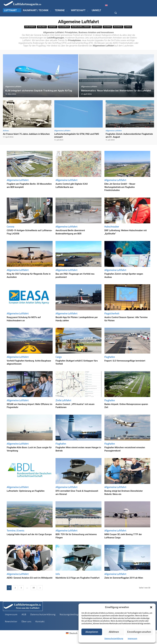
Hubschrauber (112, 227)
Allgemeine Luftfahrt (13, 83)
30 (34, 591)
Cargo (128, 27)
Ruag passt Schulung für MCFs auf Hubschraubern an (27, 319)
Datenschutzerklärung (114, 638)
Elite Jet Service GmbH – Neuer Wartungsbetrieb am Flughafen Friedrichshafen (123, 187)
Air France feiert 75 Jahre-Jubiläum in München (24, 135)
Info (58, 574)
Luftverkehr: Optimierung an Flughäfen (29, 491)
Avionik (107, 27)
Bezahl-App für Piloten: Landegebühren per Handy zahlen (75, 319)
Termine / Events (16, 531)
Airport (52, 27)
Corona (10, 227)
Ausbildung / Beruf (81, 27)
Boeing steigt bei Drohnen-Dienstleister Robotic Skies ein (122, 492)
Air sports (30, 27)
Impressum (132, 638)
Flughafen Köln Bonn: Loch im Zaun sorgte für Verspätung (28, 449)
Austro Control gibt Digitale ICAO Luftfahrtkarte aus (75, 185)
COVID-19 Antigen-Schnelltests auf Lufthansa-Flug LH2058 (27, 232)
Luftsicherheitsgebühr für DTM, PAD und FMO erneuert (77, 135)
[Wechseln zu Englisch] (106, 5)
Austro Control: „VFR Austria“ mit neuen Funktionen (75, 406)
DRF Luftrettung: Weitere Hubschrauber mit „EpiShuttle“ (122, 232)
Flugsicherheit (112, 314)
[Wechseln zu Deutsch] (72, 637)
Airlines (42, 27)
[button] (151, 607)
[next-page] (40, 591)
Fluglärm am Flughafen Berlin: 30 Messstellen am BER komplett (26, 185)
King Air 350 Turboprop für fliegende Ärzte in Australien (28, 275)
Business (118, 27)
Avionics (97, 27)
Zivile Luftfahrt (63, 400)
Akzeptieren (92, 632)
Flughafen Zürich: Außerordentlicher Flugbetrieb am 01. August (126, 135)
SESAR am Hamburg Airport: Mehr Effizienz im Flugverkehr (27, 406)
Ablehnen (114, 632)
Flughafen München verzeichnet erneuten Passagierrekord (123, 449)
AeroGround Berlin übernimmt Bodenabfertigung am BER (73, 232)
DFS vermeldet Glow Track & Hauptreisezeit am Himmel (72, 492)
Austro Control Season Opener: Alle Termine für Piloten (125, 319)
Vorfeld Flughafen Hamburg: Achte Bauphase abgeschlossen (27, 362)
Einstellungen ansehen (139, 632)
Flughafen (110, 357)
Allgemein (64, 27)
